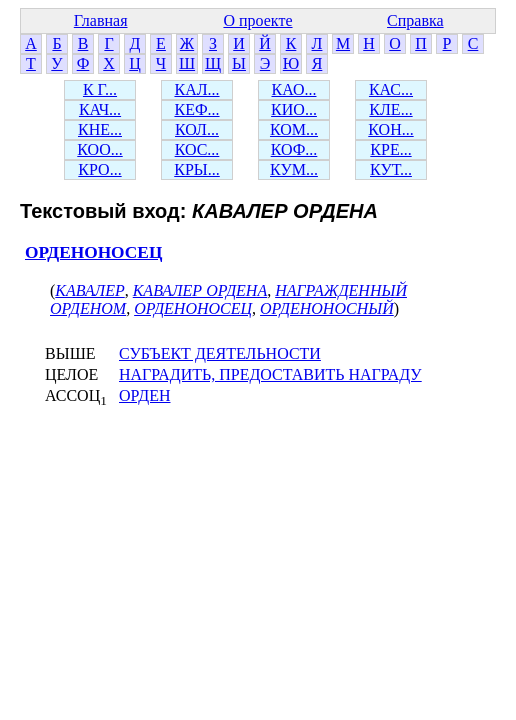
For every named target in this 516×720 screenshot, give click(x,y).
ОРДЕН (145, 395)
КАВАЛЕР (89, 290)
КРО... (99, 169)
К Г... (100, 89)
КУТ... (391, 169)
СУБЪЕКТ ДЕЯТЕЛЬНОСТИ (220, 353)
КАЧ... (100, 109)
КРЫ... (197, 169)
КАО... (294, 89)
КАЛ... (196, 89)
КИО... (294, 109)
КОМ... (294, 129)
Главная (101, 20)
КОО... (99, 149)
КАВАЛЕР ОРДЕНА (200, 290)
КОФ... (294, 149)
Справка (415, 20)
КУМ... (294, 169)
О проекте (257, 20)
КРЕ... (390, 149)
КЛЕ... (390, 109)
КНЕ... (100, 129)
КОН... (390, 129)
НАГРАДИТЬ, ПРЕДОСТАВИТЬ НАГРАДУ (270, 374)
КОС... (197, 149)
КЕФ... (196, 109)
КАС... (391, 89)
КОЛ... (197, 129)
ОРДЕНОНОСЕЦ (93, 252)
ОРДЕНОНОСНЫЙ (327, 308)
